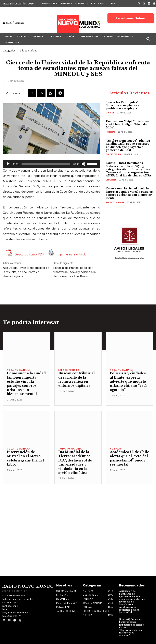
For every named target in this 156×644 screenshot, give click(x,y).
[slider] (46, 164)
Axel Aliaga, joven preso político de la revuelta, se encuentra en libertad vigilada (26, 272)
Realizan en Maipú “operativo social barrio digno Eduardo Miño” (127, 125)
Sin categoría (113, 154)
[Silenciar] (83, 164)
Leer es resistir (69, 370)
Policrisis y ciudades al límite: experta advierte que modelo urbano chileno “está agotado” (128, 382)
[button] (148, 39)
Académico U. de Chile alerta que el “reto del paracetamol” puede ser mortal (129, 458)
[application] (51, 164)
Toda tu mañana (28, 51)
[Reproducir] (8, 164)
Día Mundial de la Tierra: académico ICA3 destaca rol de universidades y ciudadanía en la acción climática (75, 462)
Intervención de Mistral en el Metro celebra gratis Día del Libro (25, 458)
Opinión (110, 113)
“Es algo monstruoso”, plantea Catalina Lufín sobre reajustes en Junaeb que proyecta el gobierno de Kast (128, 145)
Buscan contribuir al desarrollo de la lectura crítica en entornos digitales (76, 380)
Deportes (111, 180)
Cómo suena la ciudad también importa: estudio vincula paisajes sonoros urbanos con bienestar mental (129, 193)
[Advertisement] (78, 513)
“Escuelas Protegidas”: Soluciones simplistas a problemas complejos (123, 105)
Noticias (111, 132)
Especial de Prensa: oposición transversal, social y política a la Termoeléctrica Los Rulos (75, 272)
